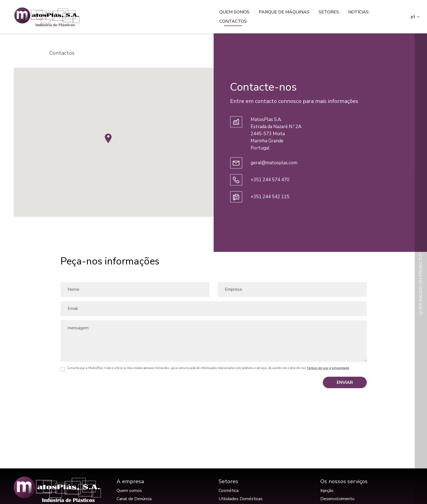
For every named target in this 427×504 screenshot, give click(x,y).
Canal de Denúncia (134, 499)
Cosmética (229, 491)
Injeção (327, 491)
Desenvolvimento (337, 499)
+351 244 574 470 (270, 180)
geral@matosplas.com (274, 163)
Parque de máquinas (284, 12)
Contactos (233, 21)
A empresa (130, 481)
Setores (329, 12)
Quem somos (234, 12)
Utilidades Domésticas (241, 499)
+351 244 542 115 (270, 197)
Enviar (345, 382)
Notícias (358, 12)
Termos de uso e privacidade (328, 368)
